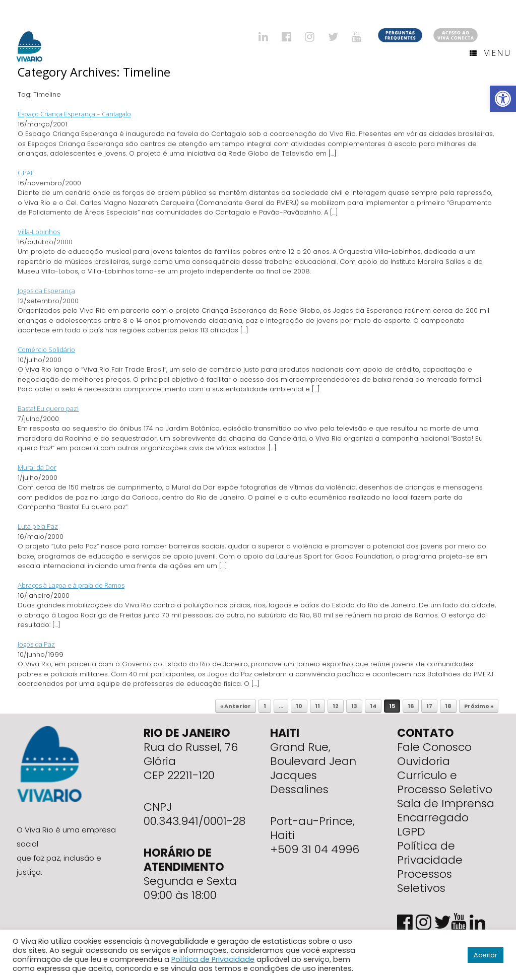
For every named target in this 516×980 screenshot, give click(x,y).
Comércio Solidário (46, 349)
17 (429, 706)
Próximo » (479, 706)
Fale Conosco (434, 747)
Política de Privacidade (430, 853)
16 (411, 706)
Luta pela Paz (38, 526)
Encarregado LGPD (433, 825)
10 (299, 706)
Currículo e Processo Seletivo (445, 782)
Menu (490, 53)
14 (373, 706)
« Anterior (236, 706)
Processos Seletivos (425, 881)
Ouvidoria (424, 761)
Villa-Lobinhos (39, 232)
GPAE (26, 173)
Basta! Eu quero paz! (48, 408)
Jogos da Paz (36, 644)
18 (448, 706)
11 (317, 706)
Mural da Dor (37, 467)
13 (354, 706)
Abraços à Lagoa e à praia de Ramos (71, 585)
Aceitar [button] (486, 955)
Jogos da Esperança (46, 291)
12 (336, 706)
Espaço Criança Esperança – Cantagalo (74, 114)
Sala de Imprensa (446, 803)
